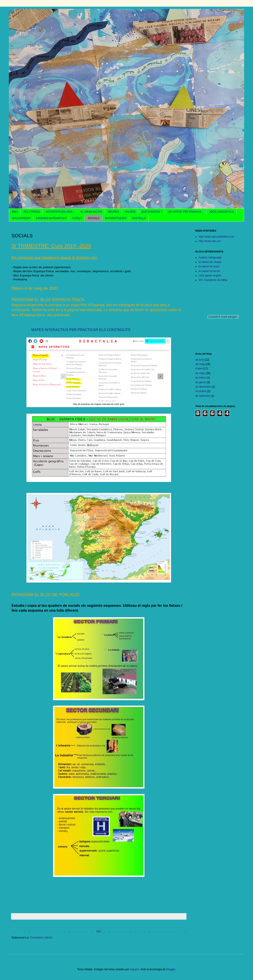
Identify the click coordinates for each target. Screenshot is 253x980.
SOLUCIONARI (21, 218)
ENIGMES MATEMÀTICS (51, 218)
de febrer (201, 378)
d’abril (199, 369)
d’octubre (201, 391)
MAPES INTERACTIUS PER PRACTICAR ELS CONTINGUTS (80, 330)
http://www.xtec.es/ (210, 241)
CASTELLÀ (139, 218)
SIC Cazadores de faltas (213, 280)
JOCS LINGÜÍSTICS (222, 212)
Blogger (171, 969)
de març (200, 373)
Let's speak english (210, 276)
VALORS (130, 212)
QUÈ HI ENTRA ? (152, 212)
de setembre (203, 396)
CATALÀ (77, 218)
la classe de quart (209, 266)
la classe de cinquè (210, 262)
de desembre (203, 387)
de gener (201, 382)
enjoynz (135, 969)
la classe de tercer (209, 271)
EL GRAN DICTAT (91, 212)
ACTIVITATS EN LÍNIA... (60, 212)
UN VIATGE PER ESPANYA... (186, 212)
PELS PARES (32, 212)
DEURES (113, 212)
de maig (200, 364)
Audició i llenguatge (210, 258)
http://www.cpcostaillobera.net (216, 237)
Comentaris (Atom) (41, 938)
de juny (200, 360)
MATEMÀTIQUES (116, 218)
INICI (15, 212)
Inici (99, 931)
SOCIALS (94, 218)
